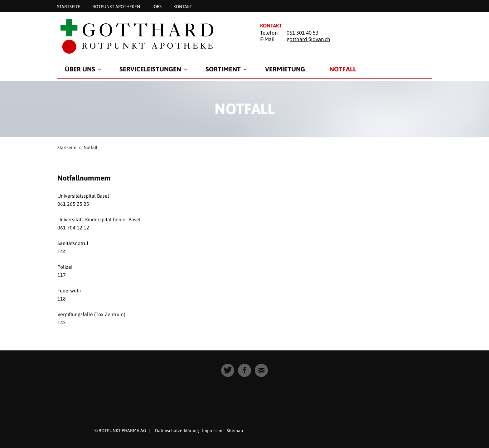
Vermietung (285, 69)
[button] (228, 370)
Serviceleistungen (150, 69)
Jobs (157, 6)
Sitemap (235, 431)
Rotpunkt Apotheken (116, 6)
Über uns (80, 69)
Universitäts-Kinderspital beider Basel (99, 219)
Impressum (213, 431)
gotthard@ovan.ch (308, 39)
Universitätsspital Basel (83, 196)
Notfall (343, 69)
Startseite (69, 6)
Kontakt (183, 6)
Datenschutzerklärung (177, 431)
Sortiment (223, 69)
